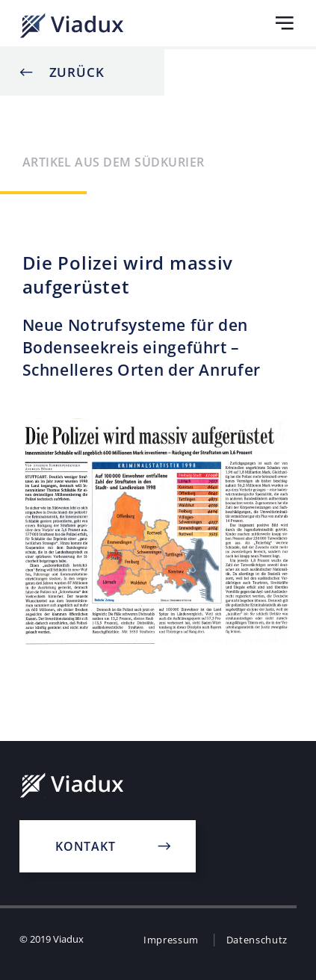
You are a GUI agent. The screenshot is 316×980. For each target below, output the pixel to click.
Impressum (171, 940)
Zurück (77, 72)
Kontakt (86, 846)
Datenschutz (257, 940)
